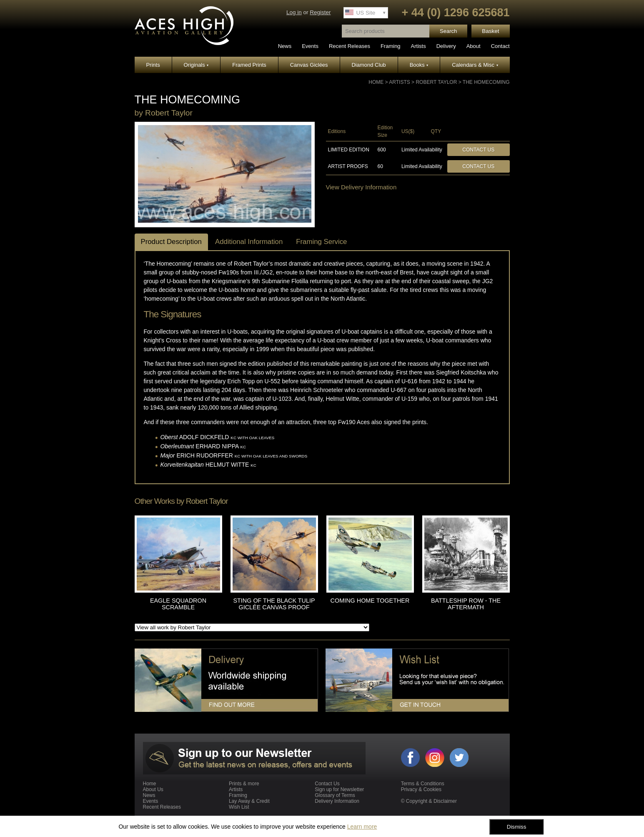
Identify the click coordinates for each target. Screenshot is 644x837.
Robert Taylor (436, 82)
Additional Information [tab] (249, 242)
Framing (391, 46)
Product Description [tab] (171, 242)
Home (376, 82)
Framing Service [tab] (321, 242)
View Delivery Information (361, 187)
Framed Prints (249, 65)
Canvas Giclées (309, 65)
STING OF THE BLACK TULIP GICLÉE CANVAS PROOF (274, 604)
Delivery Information (337, 801)
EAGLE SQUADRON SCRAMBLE (178, 604)
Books (419, 65)
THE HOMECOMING (486, 82)
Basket (490, 31)
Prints (153, 65)
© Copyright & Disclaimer (429, 801)
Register (320, 12)
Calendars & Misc (475, 65)
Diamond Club (368, 65)
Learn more (362, 827)
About (474, 46)
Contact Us (478, 150)
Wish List (239, 807)
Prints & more (244, 784)
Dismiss (517, 827)
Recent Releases (350, 46)
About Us (153, 789)
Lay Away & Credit (249, 801)
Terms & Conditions (423, 784)
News (285, 46)
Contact (500, 46)
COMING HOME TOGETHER (370, 601)
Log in (294, 12)
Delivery (446, 46)
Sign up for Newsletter (339, 789)
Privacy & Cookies (421, 789)
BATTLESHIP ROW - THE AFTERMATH (466, 604)
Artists (418, 46)
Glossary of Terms (335, 795)
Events (310, 46)
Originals (196, 65)
